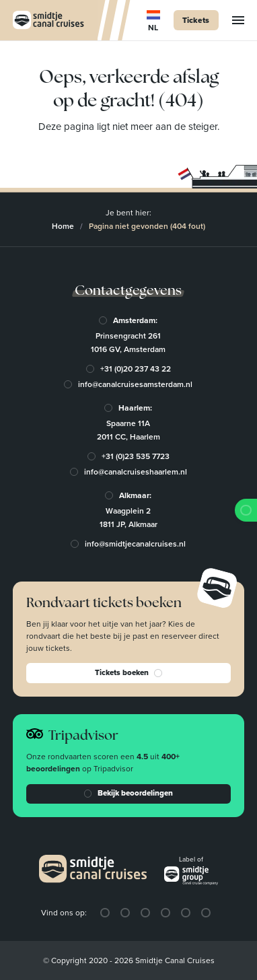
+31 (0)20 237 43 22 (136, 369)
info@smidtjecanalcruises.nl (136, 544)
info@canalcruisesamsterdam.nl (136, 384)
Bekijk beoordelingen (128, 794)
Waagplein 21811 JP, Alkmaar (128, 518)
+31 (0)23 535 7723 (136, 456)
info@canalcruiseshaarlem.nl (136, 472)
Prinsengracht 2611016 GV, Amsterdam (129, 343)
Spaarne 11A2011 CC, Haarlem (128, 430)
